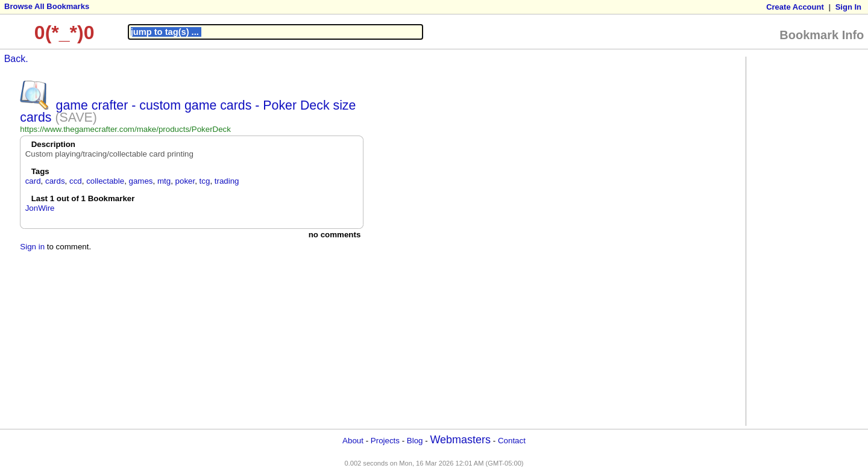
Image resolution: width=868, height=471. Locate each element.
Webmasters (460, 440)
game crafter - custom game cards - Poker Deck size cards (188, 111)
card (33, 181)
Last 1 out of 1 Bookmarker (83, 198)
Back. (16, 59)
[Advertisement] (797, 240)
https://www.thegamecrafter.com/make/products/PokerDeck (125, 129)
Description (53, 144)
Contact (512, 441)
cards (55, 181)
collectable (105, 181)
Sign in (32, 247)
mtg (164, 181)
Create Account (795, 7)
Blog (415, 441)
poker (185, 181)
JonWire (40, 208)
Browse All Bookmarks (47, 6)
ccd (76, 181)
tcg (205, 181)
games (141, 181)
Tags (40, 171)
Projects (385, 441)
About (353, 441)
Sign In (848, 7)
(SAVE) (76, 117)
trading (227, 181)
